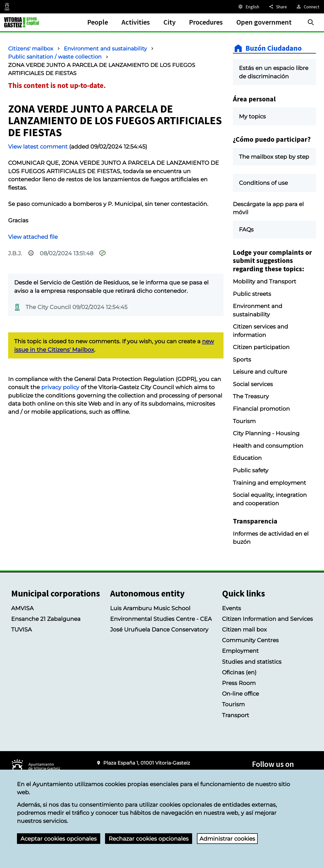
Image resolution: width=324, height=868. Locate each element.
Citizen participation (261, 347)
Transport (236, 715)
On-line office (240, 694)
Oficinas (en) (239, 672)
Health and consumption (268, 446)
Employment (240, 651)
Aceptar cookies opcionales (59, 839)
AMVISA (22, 608)
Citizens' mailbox (31, 49)
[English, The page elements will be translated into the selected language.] (248, 7)
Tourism (244, 421)
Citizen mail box (244, 629)
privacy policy (60, 387)
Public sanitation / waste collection (55, 57)
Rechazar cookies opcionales (149, 839)
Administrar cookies (227, 839)
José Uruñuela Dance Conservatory (159, 629)
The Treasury (251, 396)
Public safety (251, 470)
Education (247, 458)
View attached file (33, 237)
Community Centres (250, 640)
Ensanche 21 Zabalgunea (46, 619)
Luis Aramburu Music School (150, 608)
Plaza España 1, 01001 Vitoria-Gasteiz (147, 763)
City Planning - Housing (266, 433)
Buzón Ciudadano (274, 48)
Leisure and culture (260, 372)
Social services (253, 384)
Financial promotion (261, 409)
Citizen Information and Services (267, 619)
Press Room (239, 683)
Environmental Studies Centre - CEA (161, 619)
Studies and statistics (252, 662)
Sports (242, 359)
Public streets (252, 294)
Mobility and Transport (265, 281)
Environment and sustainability (105, 49)
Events (231, 608)
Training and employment (269, 483)
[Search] (311, 22)
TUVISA (22, 629)
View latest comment (38, 147)
